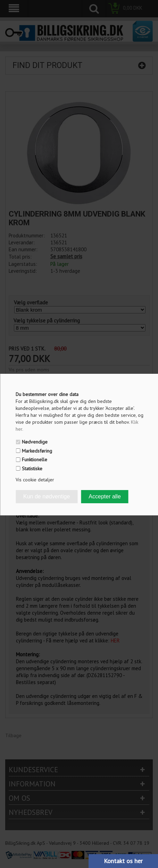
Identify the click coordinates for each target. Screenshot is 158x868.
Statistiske (32, 469)
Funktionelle (35, 460)
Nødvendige (35, 442)
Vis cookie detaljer (35, 480)
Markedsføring (37, 451)
